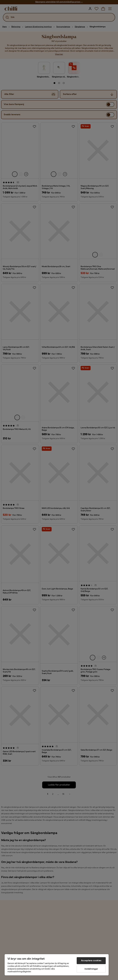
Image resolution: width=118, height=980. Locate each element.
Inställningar (91, 969)
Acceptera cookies (91, 961)
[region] (57, 965)
